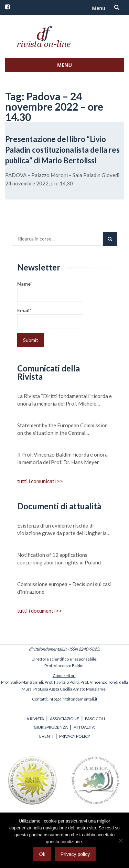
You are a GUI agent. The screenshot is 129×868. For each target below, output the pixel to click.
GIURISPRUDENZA (51, 727)
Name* (50, 291)
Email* (50, 318)
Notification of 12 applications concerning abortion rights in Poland (59, 559)
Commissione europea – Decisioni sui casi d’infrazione (64, 588)
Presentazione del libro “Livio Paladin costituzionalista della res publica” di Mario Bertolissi (63, 150)
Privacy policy (75, 854)
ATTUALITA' (84, 727)
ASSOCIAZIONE (64, 719)
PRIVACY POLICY (75, 736)
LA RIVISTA (34, 719)
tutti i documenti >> (40, 611)
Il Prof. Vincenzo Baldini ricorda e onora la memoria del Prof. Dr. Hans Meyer (62, 458)
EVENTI (46, 736)
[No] (120, 840)
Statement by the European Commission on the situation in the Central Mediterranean (62, 429)
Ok (42, 854)
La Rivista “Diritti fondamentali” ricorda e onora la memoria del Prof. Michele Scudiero (64, 400)
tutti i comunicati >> (40, 481)
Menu (99, 8)
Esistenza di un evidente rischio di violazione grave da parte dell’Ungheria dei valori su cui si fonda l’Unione (62, 530)
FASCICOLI (95, 719)
